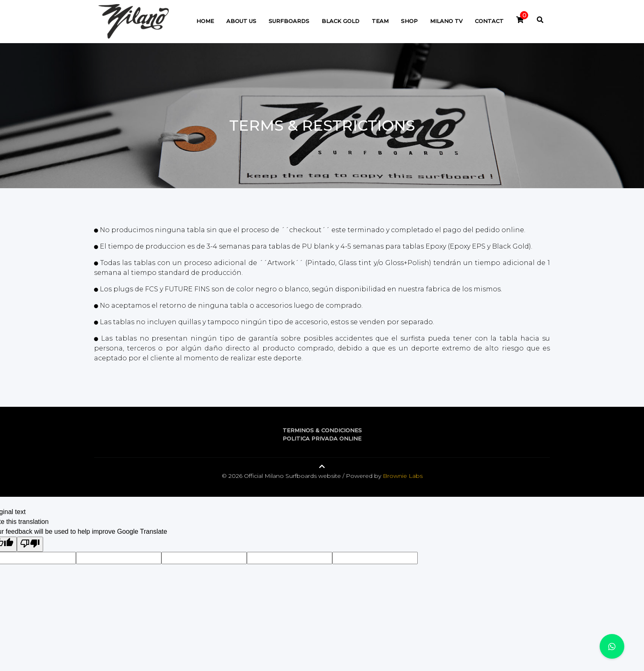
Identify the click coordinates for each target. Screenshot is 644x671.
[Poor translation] (30, 544)
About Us (241, 21)
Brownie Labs (403, 476)
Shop (409, 21)
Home (205, 21)
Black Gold (340, 21)
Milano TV (446, 21)
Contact (489, 21)
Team (380, 21)
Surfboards (289, 21)
